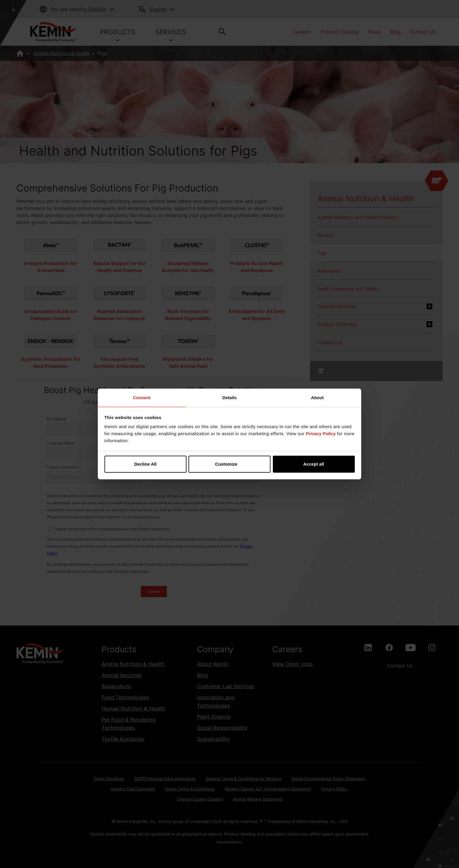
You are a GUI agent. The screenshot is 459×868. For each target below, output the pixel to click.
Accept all (314, 464)
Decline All (145, 464)
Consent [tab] (142, 398)
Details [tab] (229, 398)
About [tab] (317, 398)
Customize (230, 464)
